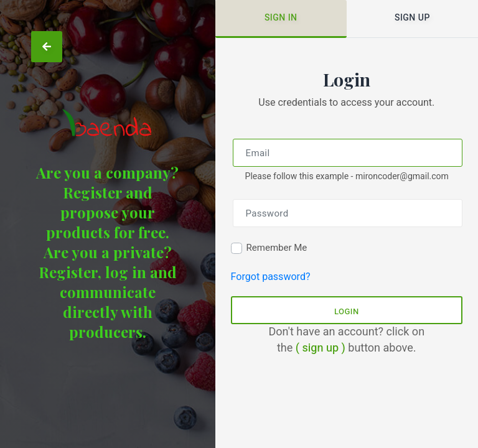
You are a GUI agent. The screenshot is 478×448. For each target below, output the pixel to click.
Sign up (412, 18)
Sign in (281, 18)
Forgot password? (271, 277)
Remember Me (277, 248)
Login (347, 311)
